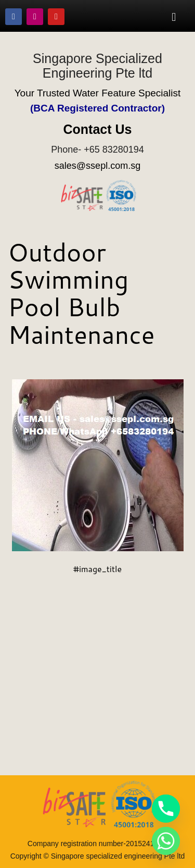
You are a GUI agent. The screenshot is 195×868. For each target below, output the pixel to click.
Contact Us (98, 129)
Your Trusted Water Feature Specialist (98, 93)
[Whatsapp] (166, 841)
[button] (174, 17)
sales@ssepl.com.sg (97, 166)
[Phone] (166, 809)
